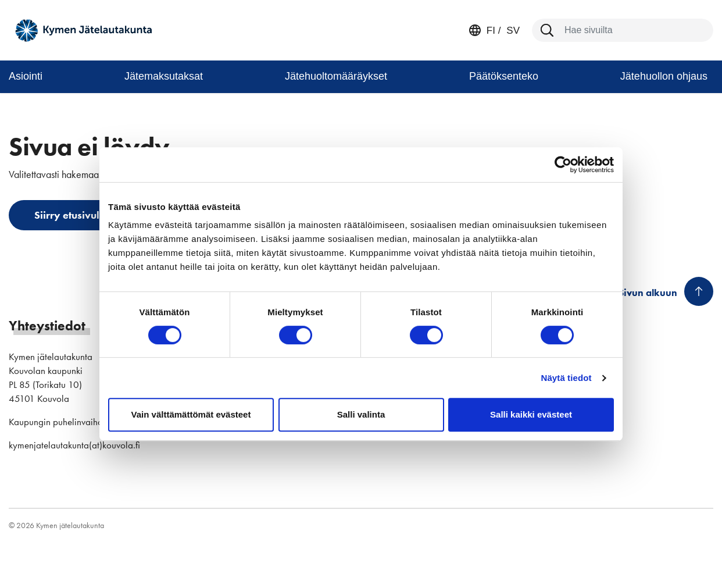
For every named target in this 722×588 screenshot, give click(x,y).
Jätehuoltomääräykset (336, 76)
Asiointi (26, 76)
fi (491, 31)
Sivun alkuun (648, 293)
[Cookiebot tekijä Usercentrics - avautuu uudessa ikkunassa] (563, 165)
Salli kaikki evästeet (531, 414)
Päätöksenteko (504, 76)
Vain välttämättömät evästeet (191, 414)
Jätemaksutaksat (164, 76)
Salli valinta (361, 414)
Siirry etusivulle (71, 215)
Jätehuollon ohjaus (664, 76)
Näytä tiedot (566, 378)
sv (512, 31)
